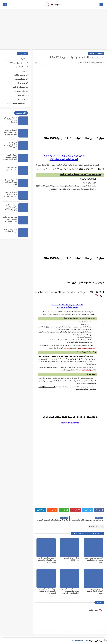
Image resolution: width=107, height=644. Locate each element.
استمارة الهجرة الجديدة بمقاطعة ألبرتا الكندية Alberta (10, 157)
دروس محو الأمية (20, 75)
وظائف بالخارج (21, 99)
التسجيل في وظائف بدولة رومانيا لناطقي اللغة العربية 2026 (10, 132)
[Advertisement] (53, 30)
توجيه (24, 71)
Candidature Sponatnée (16, 103)
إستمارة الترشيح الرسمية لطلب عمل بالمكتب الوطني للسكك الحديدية (70, 591)
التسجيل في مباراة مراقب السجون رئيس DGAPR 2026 (10, 194)
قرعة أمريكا (21, 83)
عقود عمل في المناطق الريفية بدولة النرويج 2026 (10, 145)
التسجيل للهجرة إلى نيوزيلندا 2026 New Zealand (10, 120)
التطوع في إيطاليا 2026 (17, 63)
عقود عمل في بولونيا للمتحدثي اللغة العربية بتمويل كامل (10, 219)
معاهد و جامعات (20, 91)
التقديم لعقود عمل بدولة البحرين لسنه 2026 (11, 182)
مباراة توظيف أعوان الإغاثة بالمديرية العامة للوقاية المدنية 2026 (46, 591)
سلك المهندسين (20, 79)
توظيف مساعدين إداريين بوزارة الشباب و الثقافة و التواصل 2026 (47, 560)
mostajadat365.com (80, 641)
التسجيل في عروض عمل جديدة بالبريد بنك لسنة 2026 (94, 560)
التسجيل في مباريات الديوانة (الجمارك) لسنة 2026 (95, 591)
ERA (97, 295)
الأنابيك (23, 59)
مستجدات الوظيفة (96, 53)
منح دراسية (22, 95)
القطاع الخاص (21, 67)
